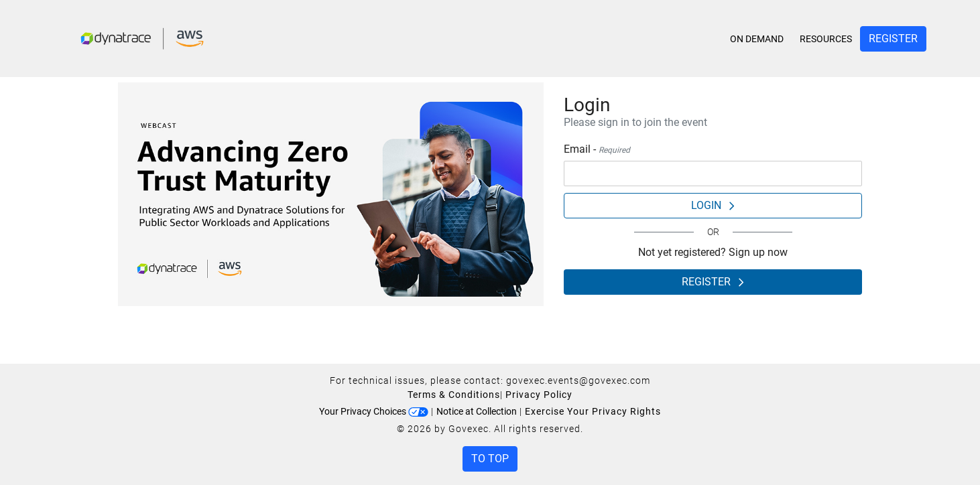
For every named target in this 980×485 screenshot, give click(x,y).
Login (713, 205)
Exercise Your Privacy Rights (593, 411)
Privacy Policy (539, 395)
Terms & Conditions (454, 395)
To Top (490, 459)
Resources (826, 39)
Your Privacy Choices (374, 411)
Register (893, 39)
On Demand (757, 39)
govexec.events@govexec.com (578, 380)
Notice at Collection (477, 411)
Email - (597, 149)
